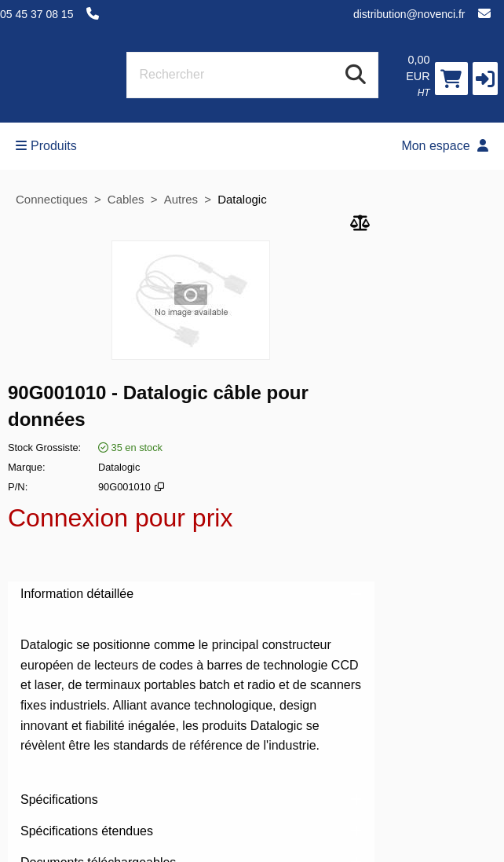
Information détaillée (191, 594)
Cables (126, 199)
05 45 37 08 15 (37, 14)
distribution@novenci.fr (409, 14)
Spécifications (191, 800)
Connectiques (52, 199)
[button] (485, 79)
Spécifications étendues (191, 831)
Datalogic (242, 199)
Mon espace (445, 146)
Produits (46, 146)
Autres (183, 199)
